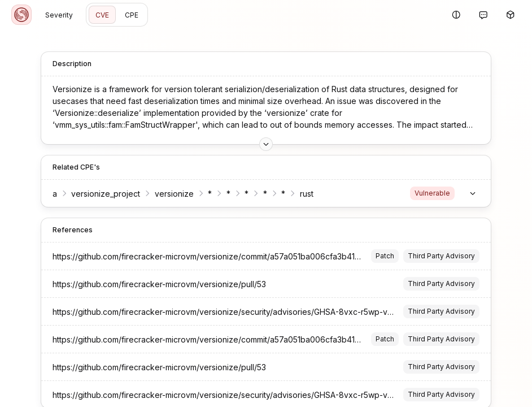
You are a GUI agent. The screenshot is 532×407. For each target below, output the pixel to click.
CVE (102, 15)
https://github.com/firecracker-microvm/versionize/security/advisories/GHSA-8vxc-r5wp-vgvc (220, 312)
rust (300, 194)
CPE (132, 15)
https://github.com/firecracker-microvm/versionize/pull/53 (152, 284)
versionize (167, 194)
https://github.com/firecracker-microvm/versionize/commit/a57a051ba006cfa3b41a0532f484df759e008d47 (246, 256)
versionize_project (99, 194)
